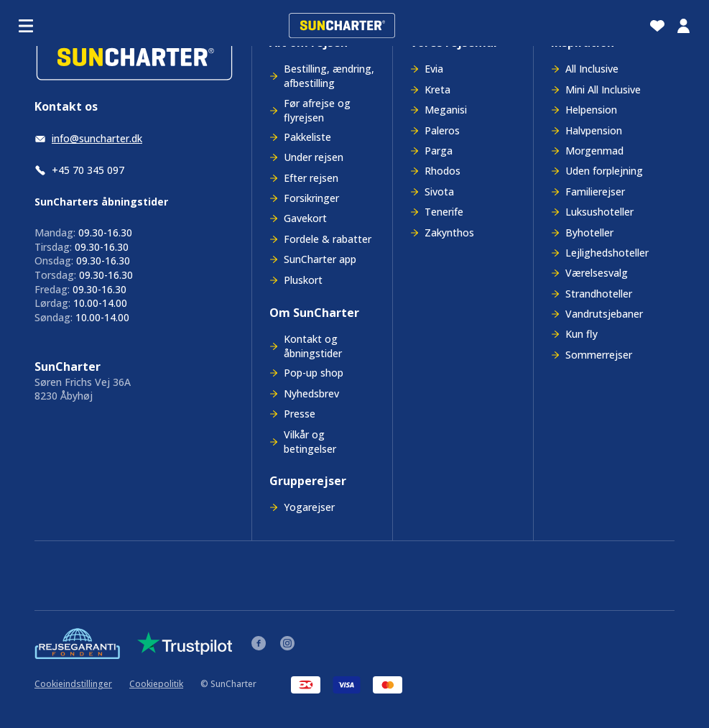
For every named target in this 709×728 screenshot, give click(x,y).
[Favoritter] (657, 26)
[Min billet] (683, 26)
